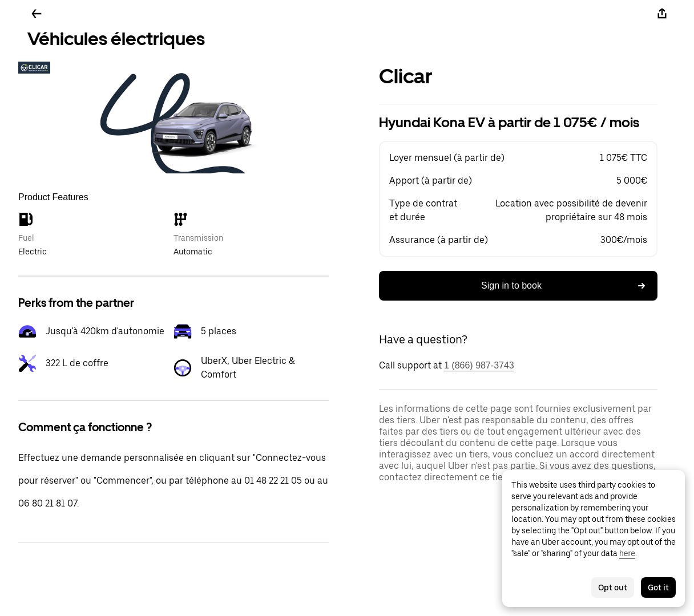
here (627, 553)
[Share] (662, 14)
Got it (658, 587)
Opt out (613, 587)
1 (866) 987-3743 (479, 365)
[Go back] (37, 14)
